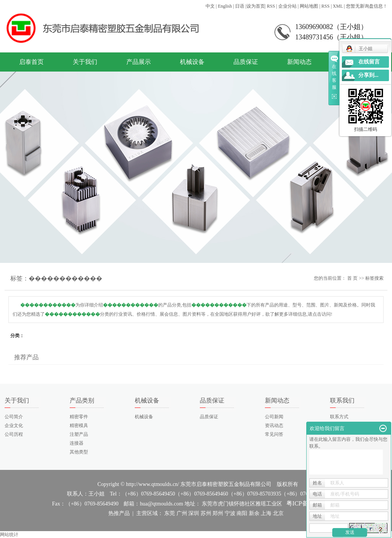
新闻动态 (299, 62)
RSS (271, 6)
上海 (266, 513)
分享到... (368, 75)
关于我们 (85, 62)
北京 (278, 513)
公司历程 (14, 434)
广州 (182, 513)
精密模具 (79, 426)
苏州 (206, 513)
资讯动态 (274, 426)
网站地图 (309, 6)
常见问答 (274, 434)
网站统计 (9, 535)
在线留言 (369, 62)
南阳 (242, 513)
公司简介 (14, 417)
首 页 (352, 278)
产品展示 (139, 62)
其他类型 (79, 452)
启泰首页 (31, 62)
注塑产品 (79, 434)
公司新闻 (274, 417)
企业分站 (287, 6)
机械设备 (192, 62)
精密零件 (79, 417)
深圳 (194, 513)
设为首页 (256, 6)
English (225, 6)
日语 (240, 6)
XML (338, 6)
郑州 (218, 513)
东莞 (170, 513)
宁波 (230, 513)
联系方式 (339, 417)
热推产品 (119, 513)
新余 (254, 513)
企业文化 (14, 426)
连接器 (77, 443)
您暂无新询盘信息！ (367, 6)
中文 (210, 6)
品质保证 (246, 62)
